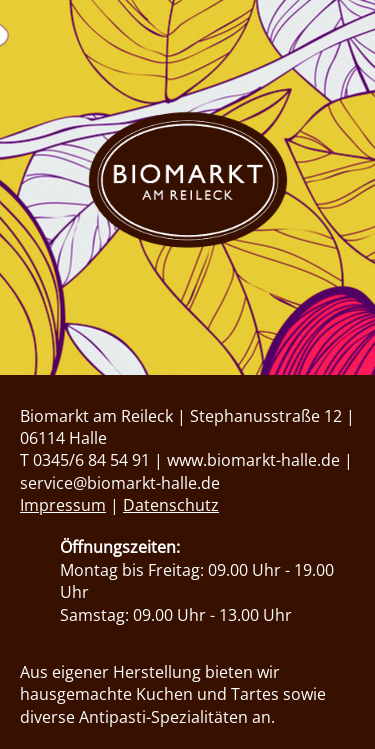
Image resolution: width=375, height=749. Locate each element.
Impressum (63, 505)
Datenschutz (171, 505)
